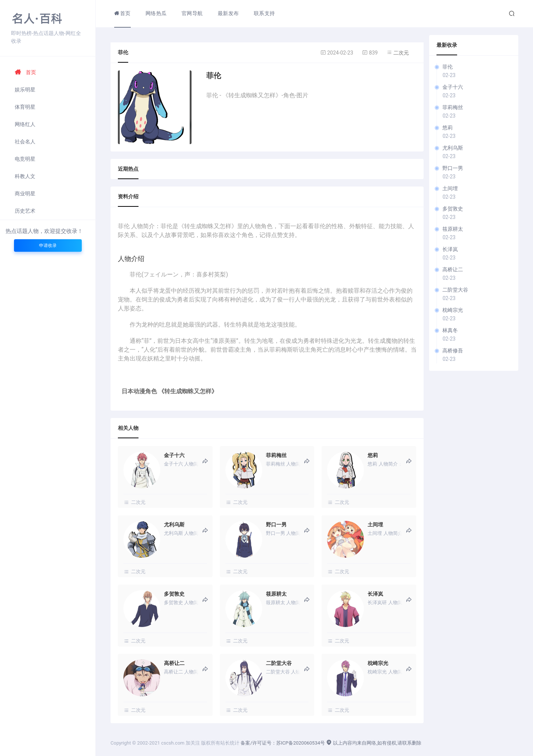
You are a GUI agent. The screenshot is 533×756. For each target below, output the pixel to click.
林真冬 (450, 330)
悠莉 (448, 128)
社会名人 (25, 142)
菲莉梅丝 (453, 107)
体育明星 (25, 107)
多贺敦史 (453, 209)
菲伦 (448, 67)
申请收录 (48, 245)
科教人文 (25, 176)
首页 (25, 72)
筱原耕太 (453, 229)
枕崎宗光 (453, 310)
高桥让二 (453, 269)
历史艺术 (25, 211)
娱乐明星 (25, 90)
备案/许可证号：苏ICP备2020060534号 (283, 743)
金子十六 (453, 87)
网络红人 (25, 124)
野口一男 (453, 168)
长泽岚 (450, 249)
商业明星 (25, 194)
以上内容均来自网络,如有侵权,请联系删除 (374, 743)
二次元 (401, 53)
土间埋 (450, 188)
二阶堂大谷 (455, 290)
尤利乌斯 (453, 148)
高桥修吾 (453, 351)
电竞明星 (25, 159)
